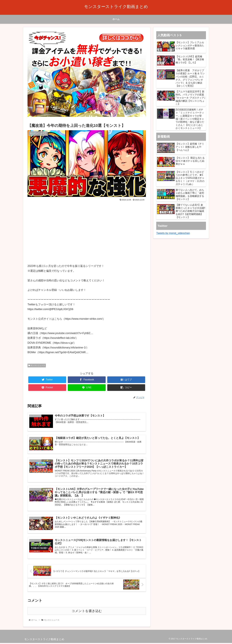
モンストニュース (37, 365)
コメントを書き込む (87, 612)
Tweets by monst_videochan (173, 233)
